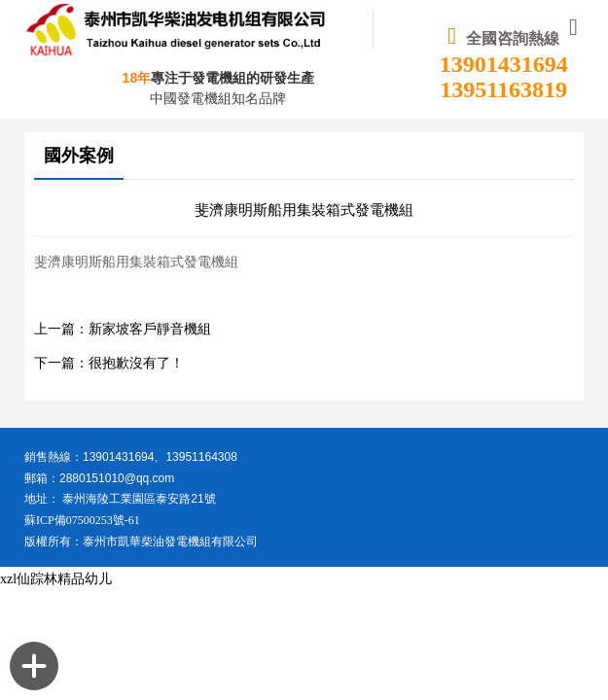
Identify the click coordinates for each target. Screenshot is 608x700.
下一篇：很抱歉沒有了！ (109, 363)
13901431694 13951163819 (504, 77)
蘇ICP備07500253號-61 (82, 520)
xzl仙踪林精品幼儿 (56, 579)
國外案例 (79, 156)
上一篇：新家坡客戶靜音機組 (123, 329)
